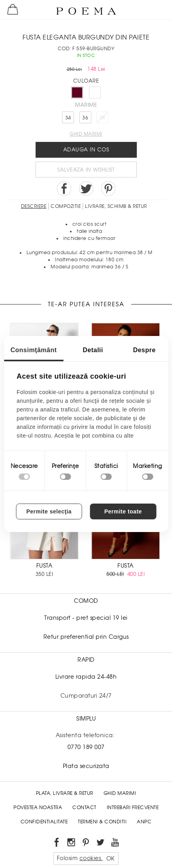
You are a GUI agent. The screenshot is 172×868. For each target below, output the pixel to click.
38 (103, 118)
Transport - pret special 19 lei (86, 618)
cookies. (91, 858)
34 (68, 118)
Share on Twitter (86, 189)
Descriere (34, 206)
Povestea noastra (38, 808)
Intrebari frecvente (133, 808)
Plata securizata (86, 766)
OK (111, 859)
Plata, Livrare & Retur (65, 793)
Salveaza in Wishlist (86, 170)
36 (85, 118)
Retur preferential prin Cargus (86, 637)
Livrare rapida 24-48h (86, 677)
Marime (86, 105)
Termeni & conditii (102, 822)
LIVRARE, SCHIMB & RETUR (116, 206)
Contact (84, 808)
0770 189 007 (86, 747)
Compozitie (66, 206)
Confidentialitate (44, 822)
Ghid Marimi (120, 793)
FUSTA (44, 566)
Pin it (108, 189)
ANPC (144, 822)
